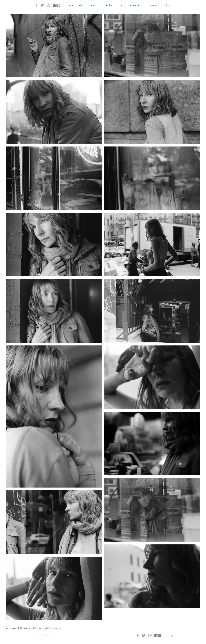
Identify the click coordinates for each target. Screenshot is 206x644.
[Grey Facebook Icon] (36, 5)
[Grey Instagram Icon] (48, 5)
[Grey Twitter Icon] (42, 5)
